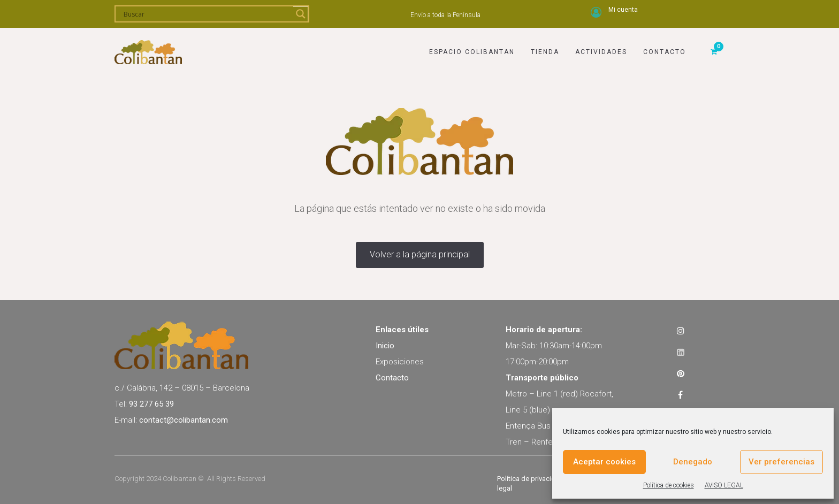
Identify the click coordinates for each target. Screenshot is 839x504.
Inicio (385, 346)
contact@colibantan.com (184, 420)
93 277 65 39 (151, 404)
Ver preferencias (781, 462)
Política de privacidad (530, 479)
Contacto (665, 52)
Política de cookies (669, 485)
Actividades (601, 52)
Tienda (545, 52)
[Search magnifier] (301, 14)
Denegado (693, 462)
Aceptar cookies (604, 462)
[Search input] (207, 14)
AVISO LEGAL (724, 485)
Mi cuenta (623, 10)
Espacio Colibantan (472, 52)
